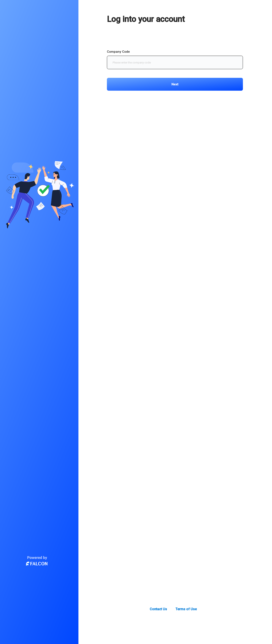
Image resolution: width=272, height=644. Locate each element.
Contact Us (158, 609)
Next (175, 84)
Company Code (118, 52)
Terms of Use (186, 609)
